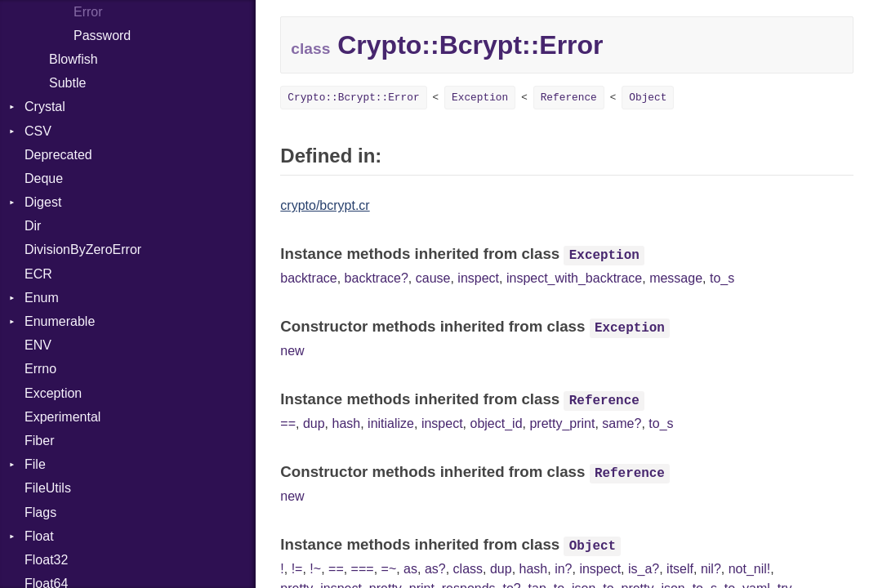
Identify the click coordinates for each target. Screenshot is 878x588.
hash (346, 423)
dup (314, 423)
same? (622, 423)
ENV (38, 345)
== (288, 423)
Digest (43, 202)
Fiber (39, 441)
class (468, 569)
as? (435, 569)
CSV (38, 131)
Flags (40, 512)
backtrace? (377, 278)
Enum (42, 298)
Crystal (45, 107)
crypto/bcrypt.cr (325, 205)
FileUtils (48, 488)
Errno (40, 369)
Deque (44, 178)
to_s (722, 278)
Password (102, 36)
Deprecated (58, 155)
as (410, 569)
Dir (33, 226)
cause (433, 278)
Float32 (46, 560)
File (35, 464)
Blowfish (74, 59)
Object (648, 98)
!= (297, 569)
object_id (496, 423)
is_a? (644, 569)
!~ (315, 569)
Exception (53, 393)
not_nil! (750, 569)
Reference (569, 98)
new (292, 351)
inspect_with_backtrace (574, 278)
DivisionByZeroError (83, 249)
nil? (711, 569)
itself (680, 569)
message (676, 278)
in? (563, 569)
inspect (478, 278)
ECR (38, 274)
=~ (389, 569)
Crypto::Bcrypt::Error (353, 98)
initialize (391, 423)
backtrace (308, 278)
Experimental (62, 417)
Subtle (67, 83)
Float (39, 536)
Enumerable (60, 321)
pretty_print (562, 423)
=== (363, 569)
